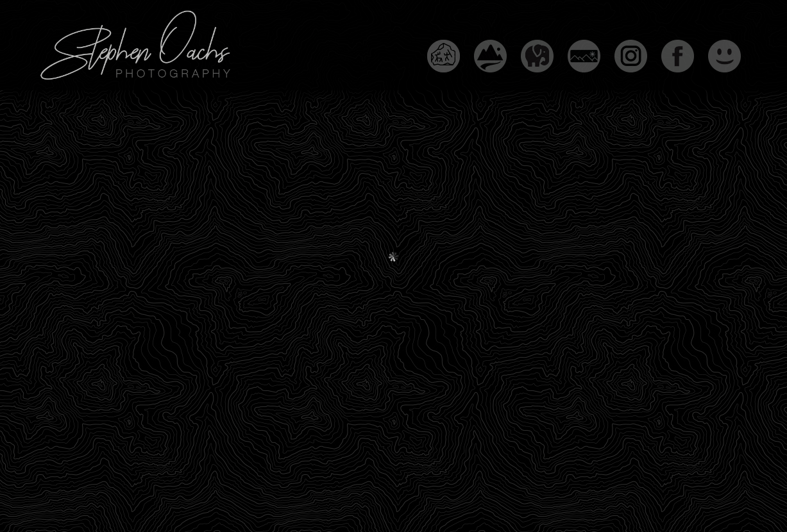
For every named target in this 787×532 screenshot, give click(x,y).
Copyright (304, 495)
